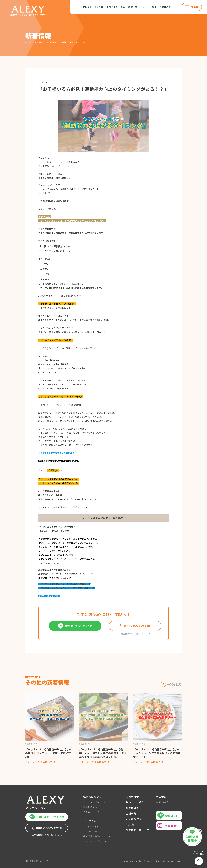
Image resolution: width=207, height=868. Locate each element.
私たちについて (92, 797)
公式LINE (167, 816)
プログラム (112, 7)
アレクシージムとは (93, 7)
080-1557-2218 (135, 626)
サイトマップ (50, 861)
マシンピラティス (92, 831)
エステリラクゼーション (96, 841)
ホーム (28, 42)
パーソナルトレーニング (96, 827)
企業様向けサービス (137, 830)
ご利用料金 (132, 797)
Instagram (167, 825)
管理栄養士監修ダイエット (97, 836)
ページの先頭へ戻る (199, 858)
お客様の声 (165, 7)
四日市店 (69, 527)
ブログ (56, 82)
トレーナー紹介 (148, 7)
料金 (123, 7)
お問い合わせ (164, 802)
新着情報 (39, 42)
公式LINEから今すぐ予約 (75, 626)
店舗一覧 (133, 7)
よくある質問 (134, 819)
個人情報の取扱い (34, 861)
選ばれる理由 (90, 807)
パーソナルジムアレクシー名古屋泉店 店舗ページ (65, 584)
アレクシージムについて (96, 802)
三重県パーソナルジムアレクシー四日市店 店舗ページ (68, 588)
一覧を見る (174, 684)
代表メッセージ (91, 812)
